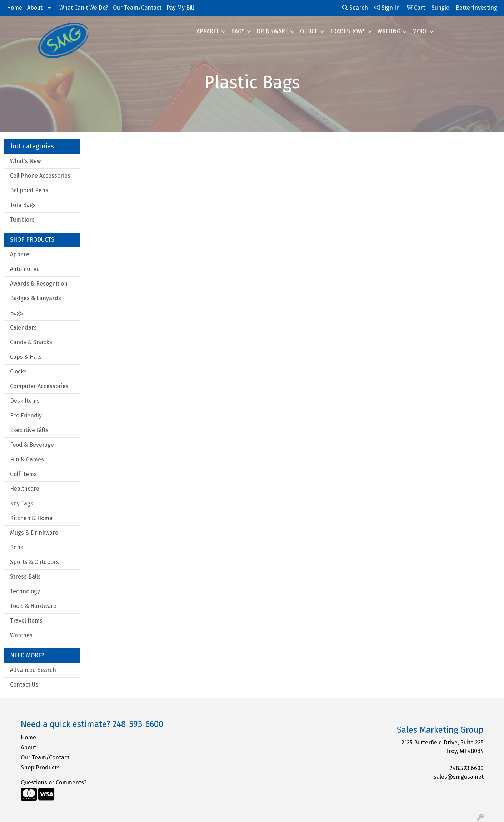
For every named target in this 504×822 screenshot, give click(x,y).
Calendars (23, 328)
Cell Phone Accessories (40, 176)
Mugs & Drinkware (34, 533)
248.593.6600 (467, 768)
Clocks (18, 372)
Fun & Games (27, 459)
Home (14, 8)
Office (309, 31)
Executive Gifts (29, 430)
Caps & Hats (26, 357)
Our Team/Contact (137, 8)
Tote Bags (23, 205)
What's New (25, 161)
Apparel (208, 31)
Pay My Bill (180, 8)
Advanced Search (33, 670)
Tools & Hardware (33, 606)
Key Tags (22, 503)
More (420, 31)
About (35, 8)
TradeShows (348, 31)
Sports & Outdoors (34, 562)
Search (355, 8)
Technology (25, 591)
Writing (389, 31)
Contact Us (24, 685)
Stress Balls (25, 577)
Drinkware (272, 31)
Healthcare (25, 489)
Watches (21, 635)
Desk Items (25, 401)
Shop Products (40, 767)
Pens (17, 547)
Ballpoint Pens (29, 190)
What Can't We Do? (84, 8)
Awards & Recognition (39, 284)
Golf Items (23, 474)
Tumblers (22, 220)
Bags (238, 31)
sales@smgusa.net (459, 777)
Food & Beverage (32, 445)
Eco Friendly (26, 415)
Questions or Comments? (54, 783)
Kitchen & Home (31, 518)
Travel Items (26, 621)
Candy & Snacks (31, 342)
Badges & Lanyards (36, 298)
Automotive (25, 269)
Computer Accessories (39, 386)
